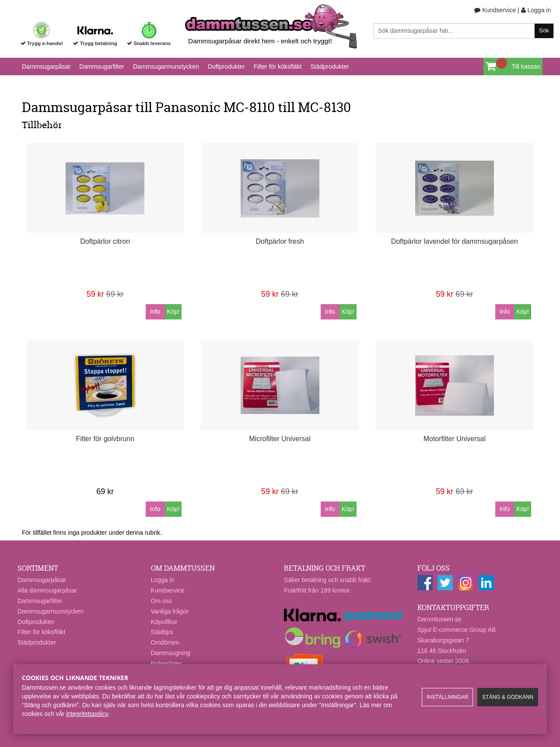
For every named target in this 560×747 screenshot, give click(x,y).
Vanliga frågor (170, 611)
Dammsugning (171, 653)
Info (155, 312)
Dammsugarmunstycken (166, 67)
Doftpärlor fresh (280, 241)
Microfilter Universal (280, 439)
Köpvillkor (164, 622)
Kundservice (495, 10)
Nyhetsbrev (166, 663)
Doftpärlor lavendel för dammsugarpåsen (455, 241)
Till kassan (526, 67)
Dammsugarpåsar (46, 67)
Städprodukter (329, 67)
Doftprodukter (226, 67)
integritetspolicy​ (87, 714)
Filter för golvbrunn (105, 439)
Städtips (162, 632)
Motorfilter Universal (455, 439)
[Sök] (464, 31)
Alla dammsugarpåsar (47, 590)
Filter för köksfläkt (278, 67)
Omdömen (165, 642)
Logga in (536, 10)
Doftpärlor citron (105, 241)
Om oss (161, 601)
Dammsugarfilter (102, 67)
